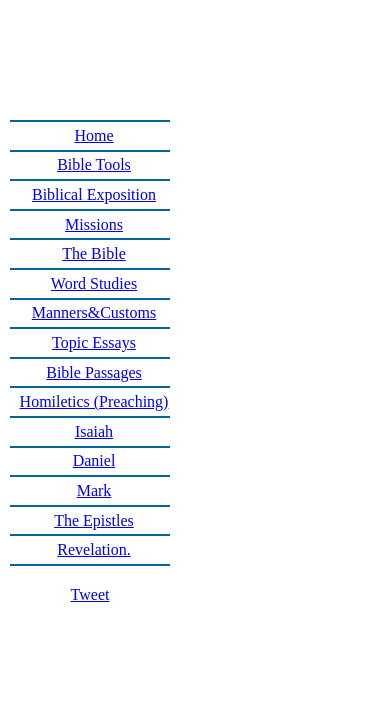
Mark (94, 490)
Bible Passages (94, 372)
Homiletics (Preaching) (94, 401)
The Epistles (94, 520)
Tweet (90, 594)
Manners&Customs (94, 312)
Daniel (94, 460)
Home (93, 135)
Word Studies (94, 283)
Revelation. (93, 549)
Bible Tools (94, 164)
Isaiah (94, 431)
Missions (94, 224)
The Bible (94, 253)
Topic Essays (94, 342)
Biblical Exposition (94, 194)
